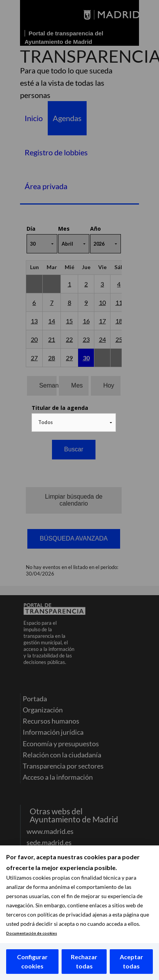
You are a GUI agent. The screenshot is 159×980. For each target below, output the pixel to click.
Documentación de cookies (32, 933)
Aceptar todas (131, 961)
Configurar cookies (32, 961)
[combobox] (74, 423)
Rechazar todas (84, 961)
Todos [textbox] (45, 422)
